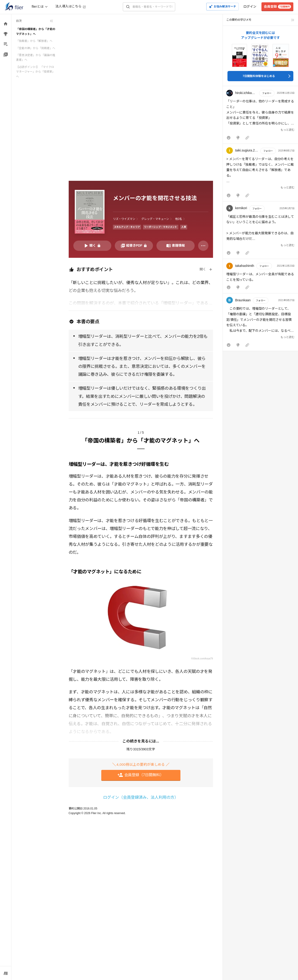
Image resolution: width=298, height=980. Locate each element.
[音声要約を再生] (92, 246)
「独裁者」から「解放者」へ (34, 41)
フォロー (267, 93)
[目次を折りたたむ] (35, 21)
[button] (260, 116)
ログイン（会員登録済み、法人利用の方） (141, 797)
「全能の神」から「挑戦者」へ (36, 48)
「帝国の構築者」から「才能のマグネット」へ (36, 31)
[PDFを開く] (134, 246)
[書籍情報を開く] (176, 246)
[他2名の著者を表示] (181, 219)
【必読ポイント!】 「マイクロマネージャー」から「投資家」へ (36, 72)
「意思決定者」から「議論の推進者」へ (36, 57)
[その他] (203, 246)
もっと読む (288, 130)
